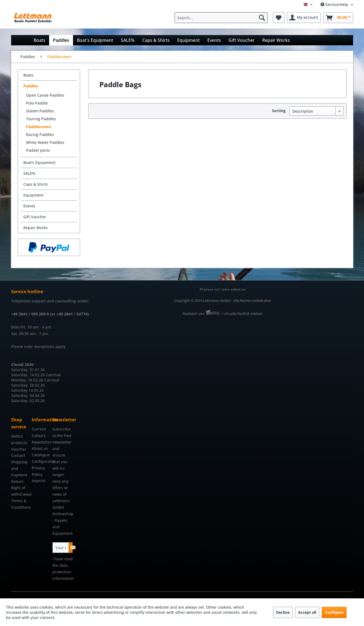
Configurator (41, 461)
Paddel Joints (38, 150)
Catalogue (41, 455)
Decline (283, 612)
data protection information (63, 572)
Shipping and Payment (19, 468)
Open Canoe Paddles (45, 95)
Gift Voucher (35, 217)
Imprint (39, 481)
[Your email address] (61, 548)
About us (40, 448)
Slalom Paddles (40, 111)
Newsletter (41, 442)
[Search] (262, 18)
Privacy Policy (38, 471)
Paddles (31, 86)
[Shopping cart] (338, 18)
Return (17, 481)
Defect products (19, 439)
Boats (28, 75)
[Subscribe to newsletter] (71, 548)
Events (29, 206)
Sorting (279, 111)
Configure (334, 612)
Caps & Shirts (36, 184)
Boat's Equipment (39, 162)
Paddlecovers (39, 127)
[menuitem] (222, 18)
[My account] (304, 18)
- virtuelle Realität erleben (242, 314)
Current (39, 429)
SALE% (29, 173)
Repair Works (36, 228)
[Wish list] (279, 18)
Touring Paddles (41, 119)
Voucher (19, 449)
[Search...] (221, 18)
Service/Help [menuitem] (335, 4)
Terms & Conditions (20, 504)
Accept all (307, 612)
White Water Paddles (45, 142)
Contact (18, 455)
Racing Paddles (40, 135)
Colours (39, 436)
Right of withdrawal (20, 491)
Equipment (33, 195)
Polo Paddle (37, 103)
